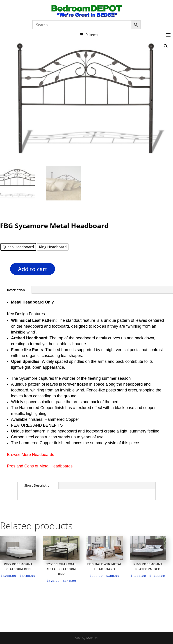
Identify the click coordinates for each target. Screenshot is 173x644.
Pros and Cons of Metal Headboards (40, 466)
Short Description (38, 485)
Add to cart (33, 269)
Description (16, 290)
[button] (166, 46)
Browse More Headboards (31, 455)
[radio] (18, 247)
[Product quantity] (2, 270)
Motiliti (92, 638)
